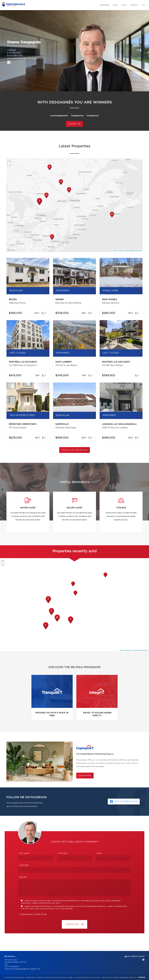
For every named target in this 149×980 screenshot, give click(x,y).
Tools (124, 5)
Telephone (24, 865)
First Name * (24, 853)
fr (144, 5)
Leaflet (115, 251)
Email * (100, 853)
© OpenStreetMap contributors (133, 251)
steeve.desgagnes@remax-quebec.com (25, 58)
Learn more (85, 776)
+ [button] (9, 161)
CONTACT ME (74, 124)
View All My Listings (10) (75, 450)
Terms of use (41, 914)
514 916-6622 (15, 53)
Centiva (141, 977)
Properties (105, 5)
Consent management (121, 978)
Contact (134, 5)
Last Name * (63, 853)
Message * (23, 877)
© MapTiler (121, 251)
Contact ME (74, 924)
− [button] (9, 164)
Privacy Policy (26, 914)
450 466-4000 (16, 56)
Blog (115, 5)
